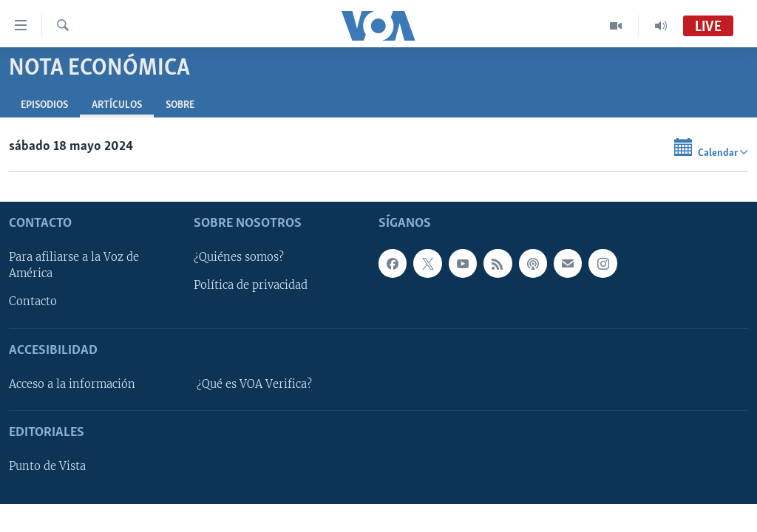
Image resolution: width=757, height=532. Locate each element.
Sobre (180, 105)
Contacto (33, 302)
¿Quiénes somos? (239, 258)
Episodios (44, 105)
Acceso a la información (72, 384)
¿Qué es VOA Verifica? (254, 384)
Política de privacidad (251, 286)
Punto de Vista (47, 467)
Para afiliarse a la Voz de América (74, 266)
